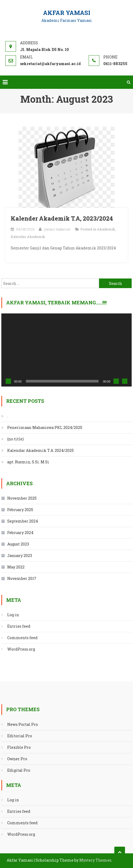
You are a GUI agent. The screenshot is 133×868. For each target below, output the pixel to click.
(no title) (15, 439)
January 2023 (20, 556)
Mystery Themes (95, 860)
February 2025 (20, 510)
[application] (66, 350)
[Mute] (116, 381)
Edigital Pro (19, 770)
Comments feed (22, 638)
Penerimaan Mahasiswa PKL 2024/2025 (45, 427)
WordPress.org (21, 649)
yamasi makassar (57, 229)
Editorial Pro (20, 736)
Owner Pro (17, 759)
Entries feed (19, 626)
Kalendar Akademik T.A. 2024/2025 (40, 450)
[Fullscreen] (125, 381)
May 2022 (16, 567)
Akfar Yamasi (67, 13)
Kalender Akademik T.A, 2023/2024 (62, 218)
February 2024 (20, 533)
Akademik (106, 229)
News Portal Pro (23, 724)
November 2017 (22, 578)
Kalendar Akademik (28, 237)
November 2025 (22, 498)
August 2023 (18, 544)
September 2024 (23, 521)
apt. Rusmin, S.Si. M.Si (28, 462)
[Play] (8, 381)
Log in (13, 615)
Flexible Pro (19, 747)
